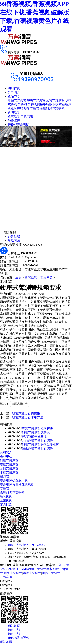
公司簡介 (14, 92)
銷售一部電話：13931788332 (27, 545)
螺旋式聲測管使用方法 (28, 417)
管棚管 (35, 108)
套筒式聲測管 (55, 100)
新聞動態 (14, 112)
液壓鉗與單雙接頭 (52, 108)
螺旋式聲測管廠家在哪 (37, 428)
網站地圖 (6, 642)
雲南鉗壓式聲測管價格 (37, 448)
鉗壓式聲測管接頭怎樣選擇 (41, 444)
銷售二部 (14, 634)
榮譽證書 (14, 120)
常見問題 (27, 116)
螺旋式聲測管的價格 (26, 413)
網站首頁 (14, 88)
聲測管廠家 (45, 569)
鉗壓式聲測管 (17, 100)
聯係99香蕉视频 (18, 124)
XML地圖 (27, 569)
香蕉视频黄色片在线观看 (17, 484)
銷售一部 (14, 630)
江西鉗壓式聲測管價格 (37, 440)
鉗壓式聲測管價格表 (36, 432)
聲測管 (25, 104)
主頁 (18, 277)
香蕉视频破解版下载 (45, 104)
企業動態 (14, 116)
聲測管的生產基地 (34, 436)
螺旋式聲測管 (36, 100)
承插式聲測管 (9, 472)
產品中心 (14, 96)
